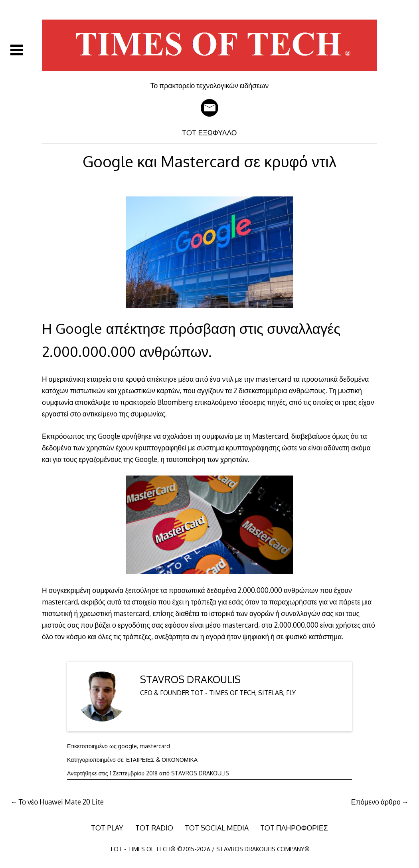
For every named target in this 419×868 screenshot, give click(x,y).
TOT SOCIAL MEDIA (217, 828)
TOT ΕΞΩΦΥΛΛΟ (209, 133)
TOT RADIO (154, 828)
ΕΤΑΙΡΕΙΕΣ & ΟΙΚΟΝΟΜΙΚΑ (162, 760)
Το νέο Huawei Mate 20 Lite (61, 802)
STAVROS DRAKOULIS (190, 679)
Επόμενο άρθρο (376, 802)
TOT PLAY (107, 828)
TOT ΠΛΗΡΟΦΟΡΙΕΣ (294, 828)
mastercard (155, 746)
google (127, 746)
